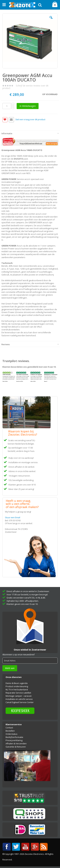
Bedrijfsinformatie (14, 737)
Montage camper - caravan (19, 696)
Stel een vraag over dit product (30, 120)
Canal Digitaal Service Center (20, 702)
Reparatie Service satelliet (18, 693)
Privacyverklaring (14, 740)
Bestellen (10, 731)
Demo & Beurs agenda (17, 683)
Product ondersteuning (17, 686)
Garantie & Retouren (16, 747)
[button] (51, 20)
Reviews (6, 344)
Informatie (7, 133)
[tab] (30, 133)
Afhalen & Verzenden (16, 743)
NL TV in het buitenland (17, 690)
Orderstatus (12, 734)
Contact (9, 728)
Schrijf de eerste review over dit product (25, 87)
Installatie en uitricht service (19, 699)
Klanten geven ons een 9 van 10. (22, 604)
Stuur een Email (13, 517)
